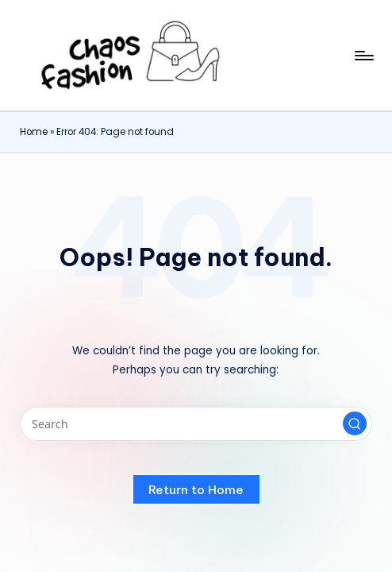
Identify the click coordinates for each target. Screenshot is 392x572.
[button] (355, 423)
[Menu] (363, 56)
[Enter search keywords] (196, 424)
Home (34, 132)
